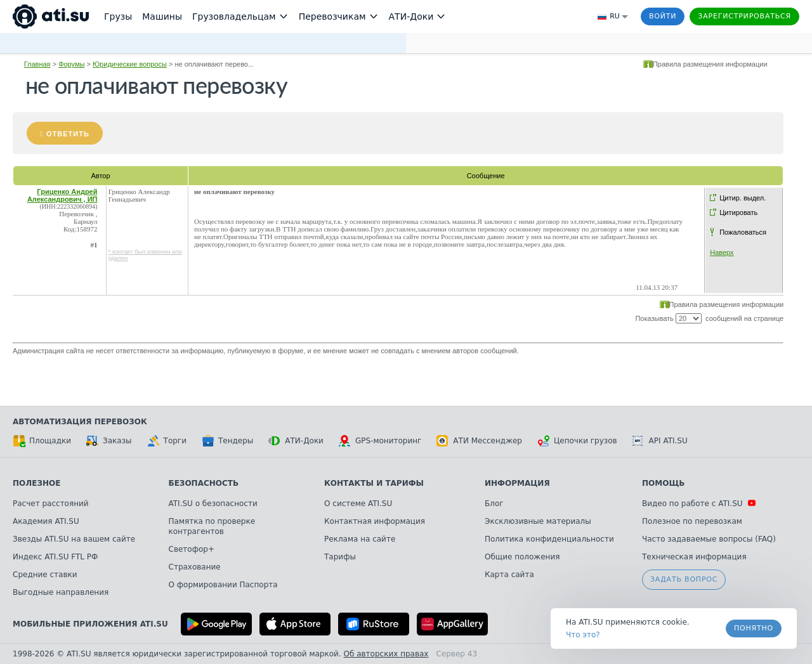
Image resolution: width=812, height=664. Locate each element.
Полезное (36, 483)
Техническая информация (694, 557)
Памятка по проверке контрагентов (212, 526)
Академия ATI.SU (46, 521)
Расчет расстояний (51, 504)
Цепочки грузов (577, 441)
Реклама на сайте (360, 539)
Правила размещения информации (710, 64)
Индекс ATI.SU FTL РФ (55, 557)
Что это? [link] (583, 635)
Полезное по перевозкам (692, 521)
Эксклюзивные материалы (538, 521)
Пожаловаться (743, 232)
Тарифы (340, 557)
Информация (517, 483)
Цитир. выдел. (743, 198)
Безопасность (204, 483)
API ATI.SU (660, 441)
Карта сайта (509, 575)
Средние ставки (45, 575)
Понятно (754, 628)
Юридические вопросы (130, 64)
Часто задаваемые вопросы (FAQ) (709, 539)
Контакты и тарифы (374, 483)
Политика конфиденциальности (549, 539)
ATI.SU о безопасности (213, 504)
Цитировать (738, 212)
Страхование (195, 567)
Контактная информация (375, 521)
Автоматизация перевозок (80, 422)
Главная (37, 64)
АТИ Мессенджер (479, 441)
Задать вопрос (684, 579)
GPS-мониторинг (380, 441)
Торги (167, 441)
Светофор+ (192, 549)
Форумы (71, 64)
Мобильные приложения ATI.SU (90, 624)
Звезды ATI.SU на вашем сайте (74, 539)
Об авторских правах (386, 654)
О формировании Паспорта (223, 585)
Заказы (109, 441)
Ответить (68, 134)
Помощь (663, 483)
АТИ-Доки (296, 441)
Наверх (722, 252)
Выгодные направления (61, 592)
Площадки (42, 441)
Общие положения (522, 557)
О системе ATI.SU (358, 504)
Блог (494, 504)
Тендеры (227, 441)
